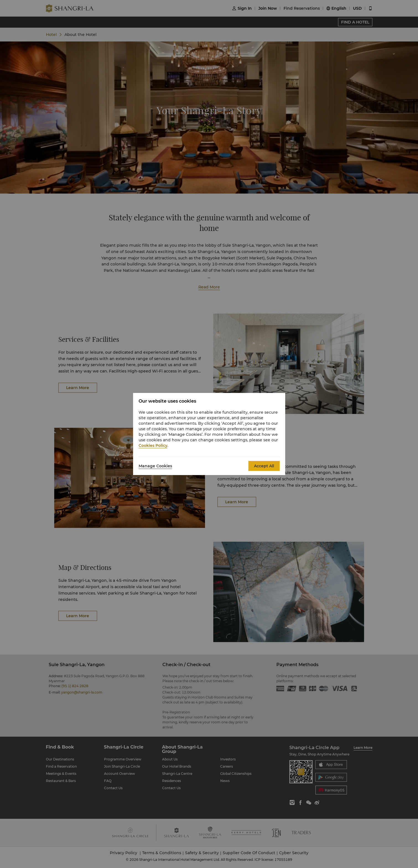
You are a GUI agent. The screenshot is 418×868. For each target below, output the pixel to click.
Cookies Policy (153, 445)
